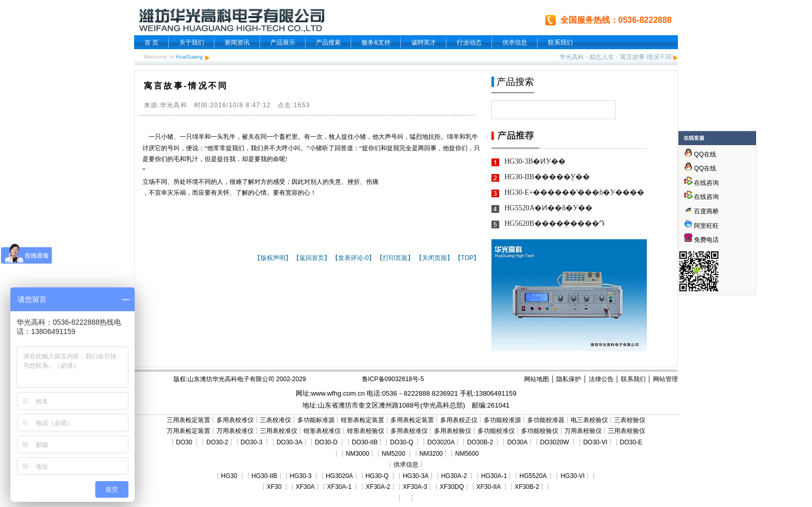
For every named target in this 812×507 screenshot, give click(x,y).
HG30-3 (301, 476)
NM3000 (358, 454)
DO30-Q (402, 442)
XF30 (274, 487)
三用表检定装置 (189, 420)
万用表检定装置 (189, 431)
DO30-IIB (365, 442)
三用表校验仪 (627, 431)
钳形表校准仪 (322, 431)
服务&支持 (376, 42)
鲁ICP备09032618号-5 (393, 379)
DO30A (517, 442)
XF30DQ (452, 487)
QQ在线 (700, 154)
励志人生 (602, 57)
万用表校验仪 (583, 431)
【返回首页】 (312, 258)
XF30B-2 (527, 487)
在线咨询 (701, 183)
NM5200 (393, 454)
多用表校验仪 (453, 431)
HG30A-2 (454, 476)
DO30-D (326, 442)
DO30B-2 (480, 442)
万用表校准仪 (235, 431)
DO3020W (555, 442)
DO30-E (631, 442)
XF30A (305, 487)
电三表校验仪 (589, 420)
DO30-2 (218, 442)
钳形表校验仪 (366, 431)
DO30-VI (595, 442)
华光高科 (572, 57)
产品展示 (283, 42)
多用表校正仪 (459, 420)
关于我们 (192, 42)
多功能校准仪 (496, 431)
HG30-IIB (265, 476)
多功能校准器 (546, 420)
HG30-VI (572, 476)
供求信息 (515, 42)
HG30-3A (416, 476)
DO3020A (441, 442)
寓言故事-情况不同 (646, 57)
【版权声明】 (273, 258)
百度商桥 (701, 211)
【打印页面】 (395, 258)
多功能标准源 (316, 420)
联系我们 (560, 42)
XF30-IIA (489, 487)
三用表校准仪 (279, 431)
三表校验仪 (630, 420)
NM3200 (431, 454)
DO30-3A (289, 442)
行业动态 (469, 42)
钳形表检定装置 (363, 420)
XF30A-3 (415, 487)
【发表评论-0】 (353, 258)
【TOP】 (467, 258)
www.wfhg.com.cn (338, 393)
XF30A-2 (378, 487)
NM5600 (467, 454)
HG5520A (533, 476)
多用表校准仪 (235, 420)
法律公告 (601, 379)
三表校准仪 (275, 420)
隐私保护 (569, 379)
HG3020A (339, 476)
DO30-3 (252, 442)
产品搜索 (328, 42)
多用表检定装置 (412, 420)
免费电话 (701, 240)
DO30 (184, 442)
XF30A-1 (339, 487)
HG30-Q (377, 476)
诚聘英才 (424, 42)
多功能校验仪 (540, 431)
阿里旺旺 (706, 226)
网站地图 (536, 379)
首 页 (151, 42)
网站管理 (665, 379)
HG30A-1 (494, 476)
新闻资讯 (237, 42)
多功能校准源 (502, 420)
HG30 (229, 476)
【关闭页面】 (434, 258)
